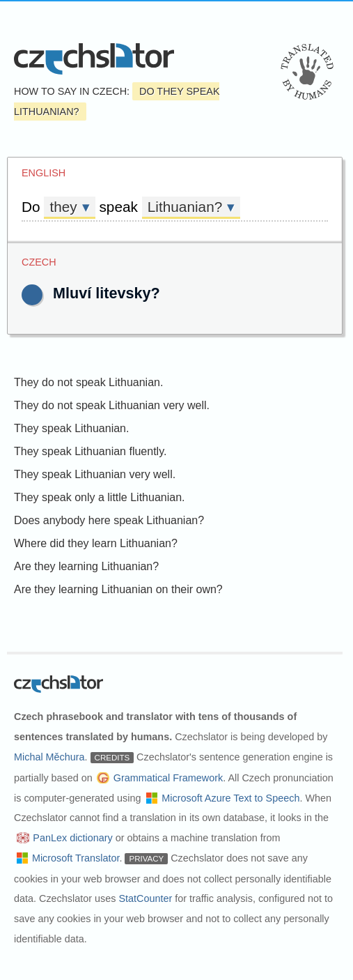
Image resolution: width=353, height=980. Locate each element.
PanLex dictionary (72, 838)
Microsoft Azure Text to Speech (230, 798)
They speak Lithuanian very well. (95, 474)
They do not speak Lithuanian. (88, 382)
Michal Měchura (49, 757)
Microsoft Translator (76, 858)
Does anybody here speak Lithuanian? (109, 520)
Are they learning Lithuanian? (86, 566)
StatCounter (145, 898)
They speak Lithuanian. (71, 428)
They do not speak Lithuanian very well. (112, 405)
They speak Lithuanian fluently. (90, 451)
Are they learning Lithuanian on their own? (118, 589)
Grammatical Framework (168, 778)
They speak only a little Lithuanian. (99, 497)
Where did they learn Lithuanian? (96, 543)
